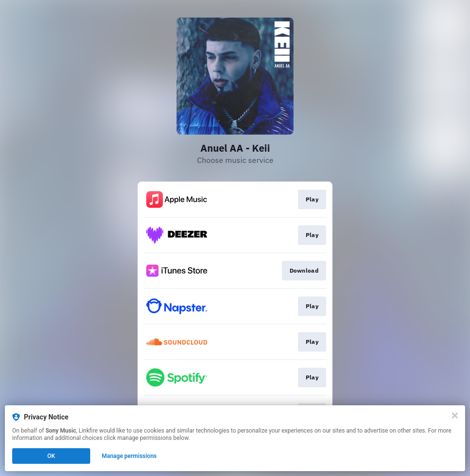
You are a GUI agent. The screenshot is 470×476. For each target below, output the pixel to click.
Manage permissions (129, 456)
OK (51, 456)
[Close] (455, 416)
